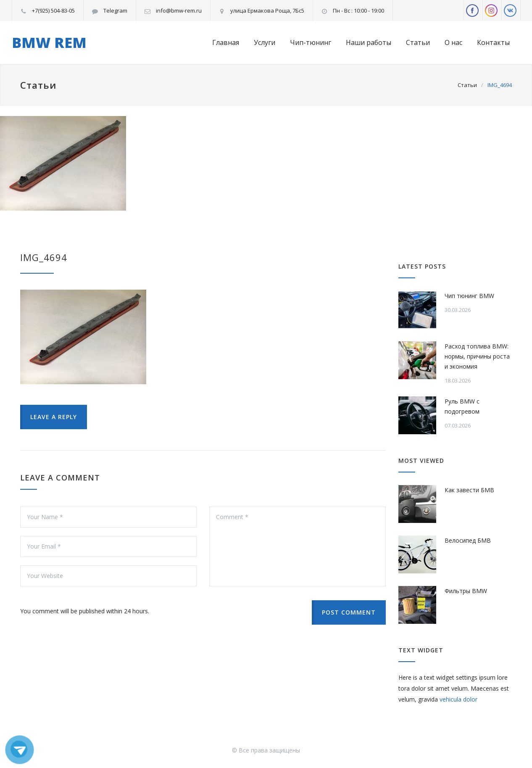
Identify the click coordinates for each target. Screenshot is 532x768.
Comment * (298, 546)
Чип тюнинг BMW (469, 296)
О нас (453, 42)
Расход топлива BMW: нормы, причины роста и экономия (477, 356)
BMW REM (49, 42)
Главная (226, 42)
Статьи (418, 42)
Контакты (493, 42)
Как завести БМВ (469, 490)
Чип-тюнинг (311, 42)
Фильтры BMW (466, 591)
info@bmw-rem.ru (179, 11)
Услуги (265, 42)
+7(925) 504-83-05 (53, 11)
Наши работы (369, 42)
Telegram (115, 11)
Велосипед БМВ (468, 540)
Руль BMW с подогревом (462, 406)
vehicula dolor (458, 699)
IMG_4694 (44, 257)
